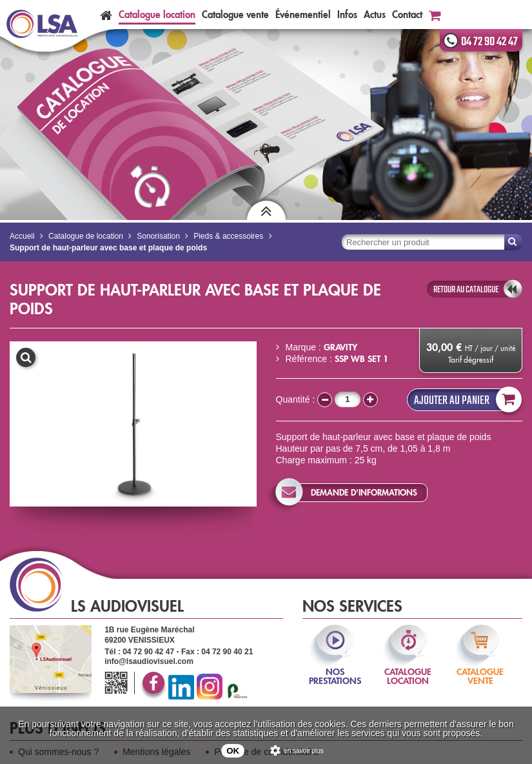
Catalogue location (157, 15)
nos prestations (335, 668)
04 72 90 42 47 (489, 42)
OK (233, 751)
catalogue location (408, 668)
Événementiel (303, 15)
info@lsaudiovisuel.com (149, 661)
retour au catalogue (466, 290)
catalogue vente (480, 668)
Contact (407, 15)
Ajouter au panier (465, 400)
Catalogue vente (235, 15)
